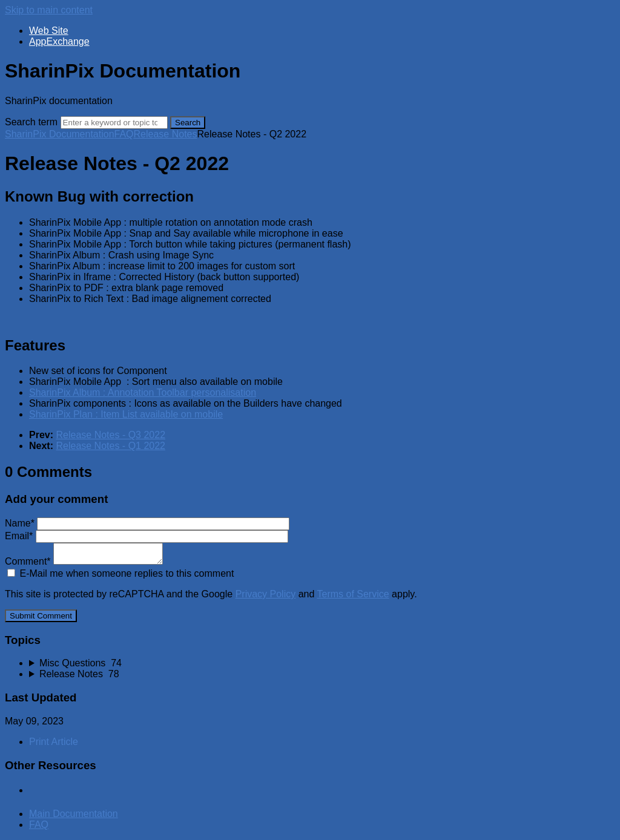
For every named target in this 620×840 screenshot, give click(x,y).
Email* (147, 536)
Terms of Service (353, 594)
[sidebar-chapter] (322, 663)
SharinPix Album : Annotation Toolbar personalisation (143, 392)
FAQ (124, 134)
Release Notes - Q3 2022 (110, 435)
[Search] (114, 123)
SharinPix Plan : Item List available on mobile (126, 414)
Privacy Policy (266, 594)
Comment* (84, 561)
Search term (31, 122)
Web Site (49, 31)
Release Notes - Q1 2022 (110, 446)
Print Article (54, 742)
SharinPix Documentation (60, 134)
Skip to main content (49, 10)
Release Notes (166, 134)
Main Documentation (74, 814)
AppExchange (59, 41)
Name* (147, 523)
